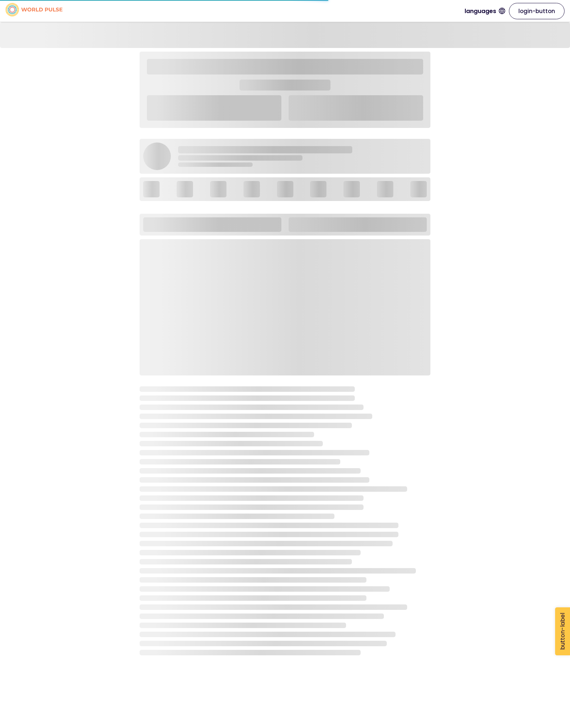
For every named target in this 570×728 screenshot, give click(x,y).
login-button (537, 11)
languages (485, 11)
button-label (563, 631)
